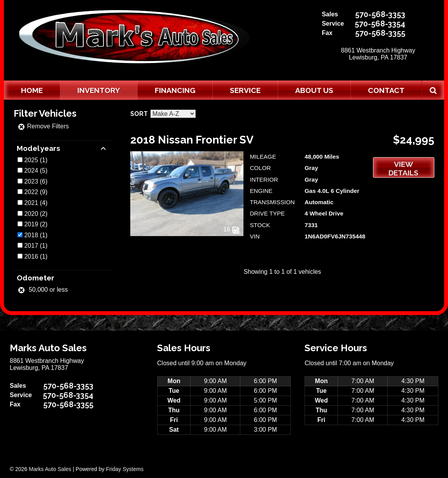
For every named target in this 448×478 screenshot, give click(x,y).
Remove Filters (43, 126)
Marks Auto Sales (50, 469)
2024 (31, 171)
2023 (31, 181)
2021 (31, 203)
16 (231, 229)
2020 (31, 214)
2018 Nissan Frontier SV (192, 140)
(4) (36, 203)
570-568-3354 (380, 24)
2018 (31, 235)
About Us (314, 90)
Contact (386, 90)
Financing (175, 90)
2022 (31, 192)
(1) (36, 160)
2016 (31, 257)
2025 (31, 160)
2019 (31, 224)
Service (245, 90)
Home (32, 90)
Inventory (99, 90)
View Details (403, 168)
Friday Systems (124, 469)
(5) (36, 171)
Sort (139, 114)
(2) (36, 214)
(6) (36, 181)
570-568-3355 (380, 33)
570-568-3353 (380, 14)
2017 (31, 246)
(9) (36, 192)
